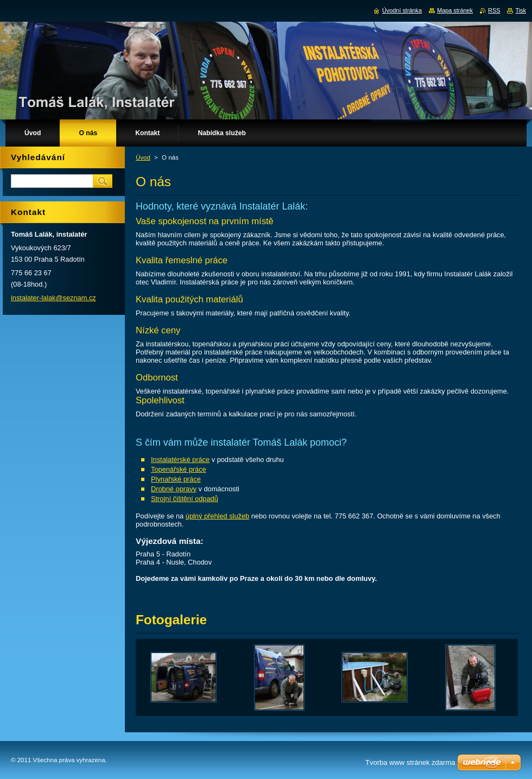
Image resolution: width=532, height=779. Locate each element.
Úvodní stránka (402, 10)
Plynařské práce (176, 479)
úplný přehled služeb (217, 516)
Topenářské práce (179, 469)
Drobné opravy (174, 489)
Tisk (521, 10)
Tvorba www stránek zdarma (410, 762)
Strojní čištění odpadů (185, 499)
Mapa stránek (455, 10)
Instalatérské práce (180, 460)
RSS (494, 10)
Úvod (143, 157)
